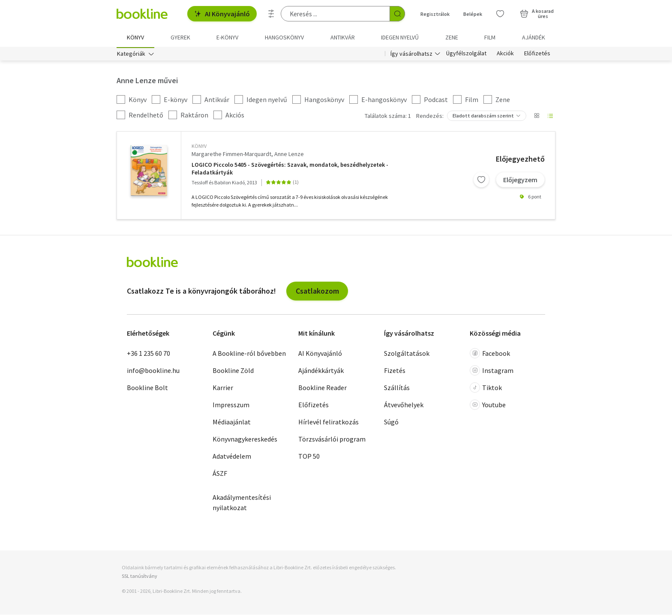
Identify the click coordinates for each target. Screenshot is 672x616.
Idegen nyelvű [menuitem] (400, 37)
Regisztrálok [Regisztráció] (435, 14)
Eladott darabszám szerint (483, 117)
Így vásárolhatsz (411, 55)
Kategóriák (131, 55)
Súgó (391, 424)
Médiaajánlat (232, 424)
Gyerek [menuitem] (180, 37)
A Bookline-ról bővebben (249, 355)
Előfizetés (537, 55)
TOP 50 (309, 458)
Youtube (488, 406)
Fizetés (395, 372)
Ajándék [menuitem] (534, 37)
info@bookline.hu (153, 372)
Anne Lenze (289, 156)
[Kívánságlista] (500, 14)
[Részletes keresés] (271, 14)
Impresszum (231, 406)
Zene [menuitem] (452, 37)
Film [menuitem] (490, 37)
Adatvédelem (232, 458)
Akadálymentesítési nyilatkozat (242, 504)
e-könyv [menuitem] (227, 37)
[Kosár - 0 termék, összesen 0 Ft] (537, 14)
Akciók (505, 55)
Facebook (490, 355)
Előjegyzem (520, 181)
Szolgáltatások (407, 355)
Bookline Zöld (233, 372)
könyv (199, 148)
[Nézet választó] (537, 117)
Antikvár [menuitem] (343, 37)
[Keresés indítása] (397, 14)
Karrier (223, 389)
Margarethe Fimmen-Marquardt (231, 156)
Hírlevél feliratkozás (328, 424)
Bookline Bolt (147, 389)
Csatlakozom (317, 292)
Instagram (492, 372)
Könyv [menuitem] (135, 37)
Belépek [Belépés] (473, 14)
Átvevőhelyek (404, 406)
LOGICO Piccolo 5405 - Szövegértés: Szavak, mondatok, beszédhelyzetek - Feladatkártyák (290, 170)
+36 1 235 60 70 (148, 355)
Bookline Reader (322, 389)
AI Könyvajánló (222, 14)
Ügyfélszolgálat (466, 55)
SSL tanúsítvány (139, 577)
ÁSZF (220, 475)
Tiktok (486, 389)
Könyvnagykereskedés (245, 441)
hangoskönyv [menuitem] (284, 37)
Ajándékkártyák (321, 372)
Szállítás (397, 389)
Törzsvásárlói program (332, 441)
